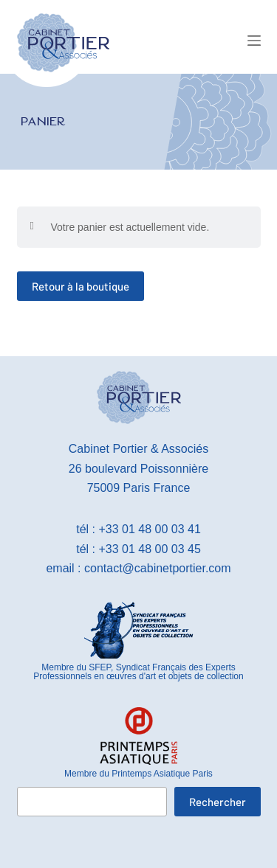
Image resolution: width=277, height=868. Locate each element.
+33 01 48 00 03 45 (149, 549)
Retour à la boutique (81, 286)
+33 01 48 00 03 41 (149, 529)
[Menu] (254, 41)
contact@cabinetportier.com (158, 568)
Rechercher (218, 802)
